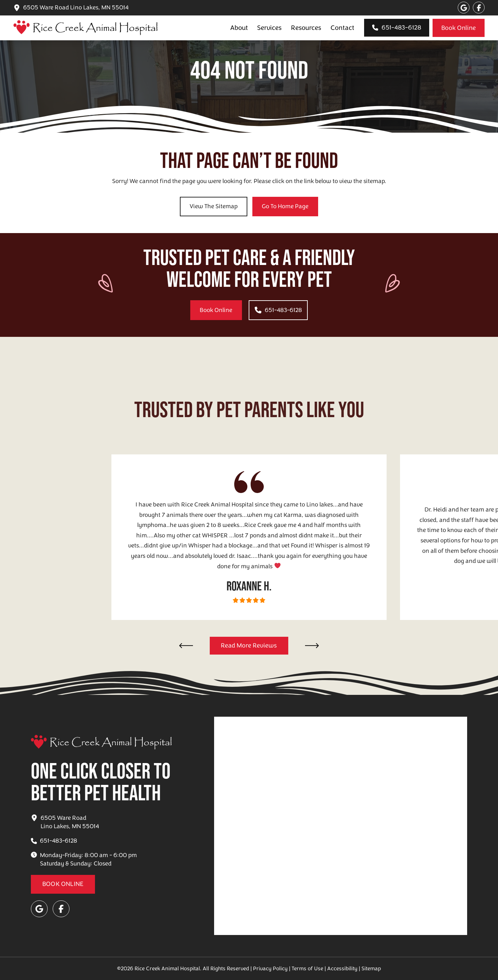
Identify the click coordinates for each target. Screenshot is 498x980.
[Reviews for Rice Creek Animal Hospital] (249, 646)
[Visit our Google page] (464, 8)
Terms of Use (307, 968)
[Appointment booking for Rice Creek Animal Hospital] (459, 28)
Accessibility (342, 968)
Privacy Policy (270, 968)
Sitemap (371, 968)
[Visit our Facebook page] (479, 8)
